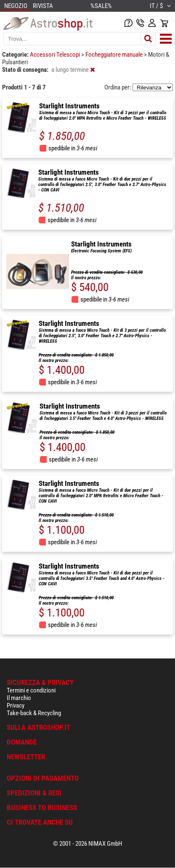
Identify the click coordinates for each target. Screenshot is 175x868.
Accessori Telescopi (56, 55)
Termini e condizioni (31, 690)
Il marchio (19, 698)
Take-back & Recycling (34, 713)
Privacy (16, 705)
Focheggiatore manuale (115, 55)
